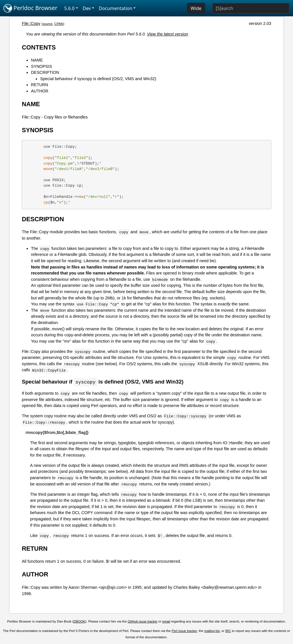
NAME (37, 60)
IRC (228, 631)
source (48, 24)
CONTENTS (39, 47)
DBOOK (80, 622)
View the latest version (168, 34)
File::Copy (31, 23)
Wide (196, 8)
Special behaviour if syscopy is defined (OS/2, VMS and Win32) (98, 79)
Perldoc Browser (30, 8)
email (166, 622)
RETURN (39, 85)
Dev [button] (87, 8)
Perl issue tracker (184, 631)
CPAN (59, 24)
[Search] (251, 8)
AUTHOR (40, 91)
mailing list (212, 631)
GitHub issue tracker (142, 622)
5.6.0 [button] (70, 8)
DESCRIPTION (45, 72)
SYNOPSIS (41, 66)
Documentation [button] (115, 8)
